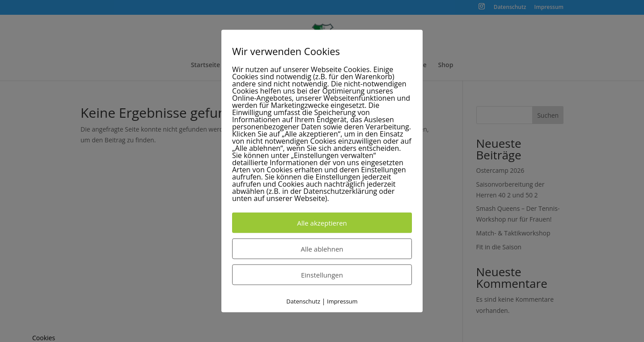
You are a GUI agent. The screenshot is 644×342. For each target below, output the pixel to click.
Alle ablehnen (322, 249)
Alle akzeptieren (322, 223)
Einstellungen (322, 275)
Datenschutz (303, 301)
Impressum (342, 301)
